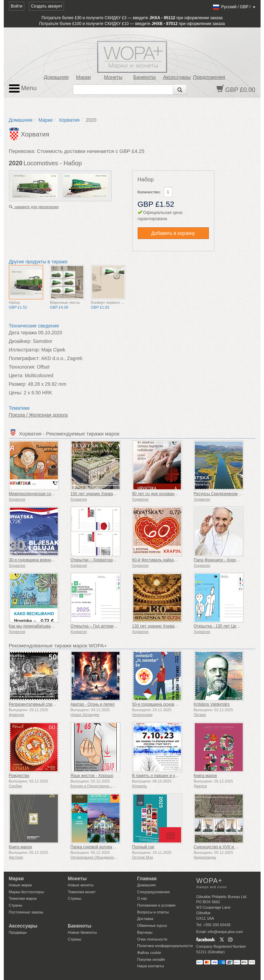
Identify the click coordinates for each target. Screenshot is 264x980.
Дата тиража (23, 333)
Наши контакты (151, 966)
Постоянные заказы (26, 912)
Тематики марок (23, 898)
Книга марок (205, 776)
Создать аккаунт (46, 6)
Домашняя (56, 77)
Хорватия (69, 120)
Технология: (22, 367)
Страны (16, 905)
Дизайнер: (20, 341)
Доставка (145, 919)
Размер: (18, 384)
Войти (17, 6)
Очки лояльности (152, 939)
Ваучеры (145, 932)
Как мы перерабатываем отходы (40, 626)
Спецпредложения (154, 892)
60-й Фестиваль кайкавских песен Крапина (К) (176, 560)
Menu (23, 88)
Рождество (19, 776)
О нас (142, 898)
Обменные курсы (152, 925)
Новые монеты (81, 885)
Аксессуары (177, 77)
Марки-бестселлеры (27, 892)
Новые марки (21, 885)
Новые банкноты (82, 932)
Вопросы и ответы (153, 912)
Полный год (143, 847)
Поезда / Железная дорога (38, 415)
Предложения (209, 77)
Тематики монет (82, 892)
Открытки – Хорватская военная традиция (111, 560)
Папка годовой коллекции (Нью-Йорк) (106, 847)
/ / (234, 7)
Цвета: (16, 375)
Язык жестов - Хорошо (92, 776)
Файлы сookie (149, 953)
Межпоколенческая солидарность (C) (45, 494)
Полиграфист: (24, 358)
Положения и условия (156, 905)
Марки (83, 77)
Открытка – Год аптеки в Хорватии (103, 626)
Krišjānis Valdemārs (212, 704)
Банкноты (144, 77)
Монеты (113, 77)
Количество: (149, 192)
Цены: (16, 393)
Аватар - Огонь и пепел (93, 704)
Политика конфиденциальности (165, 946)
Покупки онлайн (151, 959)
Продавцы (18, 932)
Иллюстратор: (24, 350)
